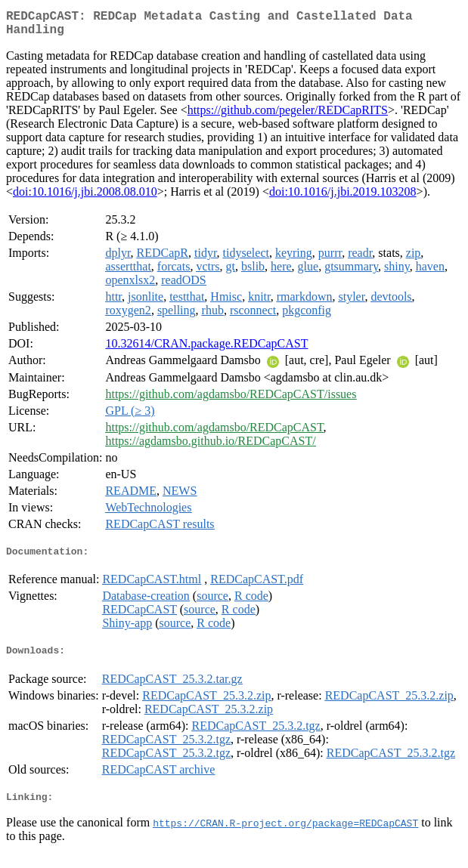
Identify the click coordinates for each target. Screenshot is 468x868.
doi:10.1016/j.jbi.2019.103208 (343, 198)
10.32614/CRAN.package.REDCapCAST (206, 349)
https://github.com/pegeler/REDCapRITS (288, 116)
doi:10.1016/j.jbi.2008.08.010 (85, 198)
